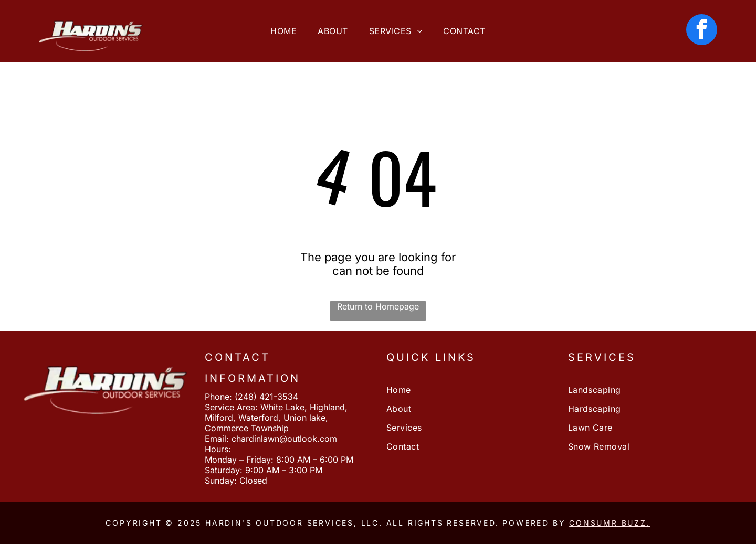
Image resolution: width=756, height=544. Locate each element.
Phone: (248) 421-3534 (251, 397)
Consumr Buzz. (610, 523)
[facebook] (702, 31)
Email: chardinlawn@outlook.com (271, 439)
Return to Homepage (378, 306)
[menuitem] (283, 31)
